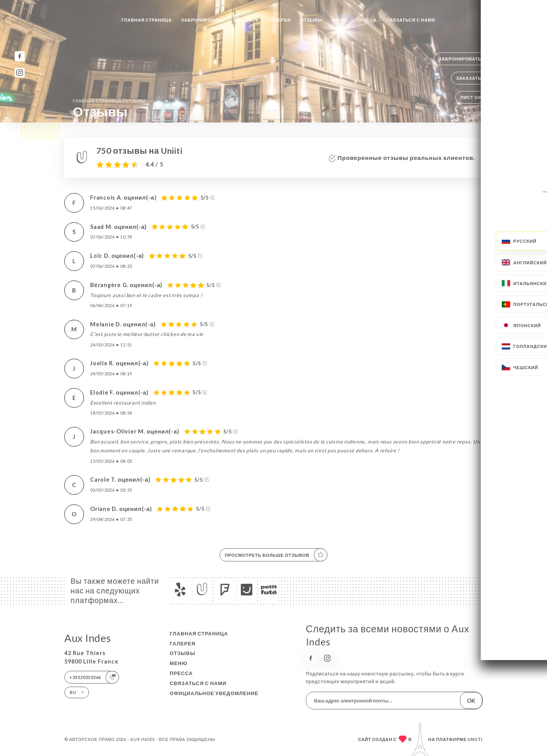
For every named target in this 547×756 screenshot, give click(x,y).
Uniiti (475, 739)
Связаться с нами (410, 20)
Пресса (367, 20)
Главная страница (146, 20)
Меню (340, 20)
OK (471, 701)
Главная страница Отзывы (109, 101)
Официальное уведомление (214, 693)
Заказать (247, 20)
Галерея (279, 20)
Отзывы (311, 20)
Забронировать (203, 20)
